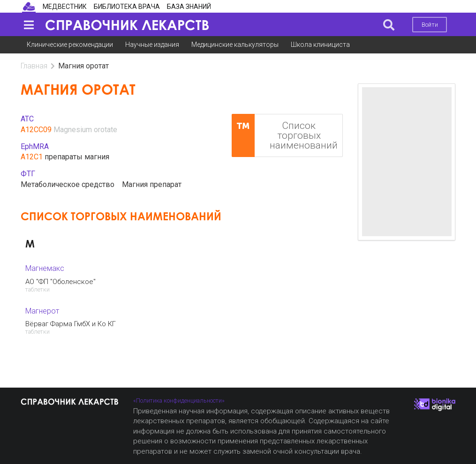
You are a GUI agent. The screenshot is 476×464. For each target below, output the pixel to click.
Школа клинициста (320, 45)
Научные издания (152, 45)
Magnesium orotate (85, 130)
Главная (34, 66)
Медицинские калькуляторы (235, 45)
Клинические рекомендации (70, 45)
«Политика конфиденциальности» (179, 400)
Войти (430, 25)
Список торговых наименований (285, 135)
